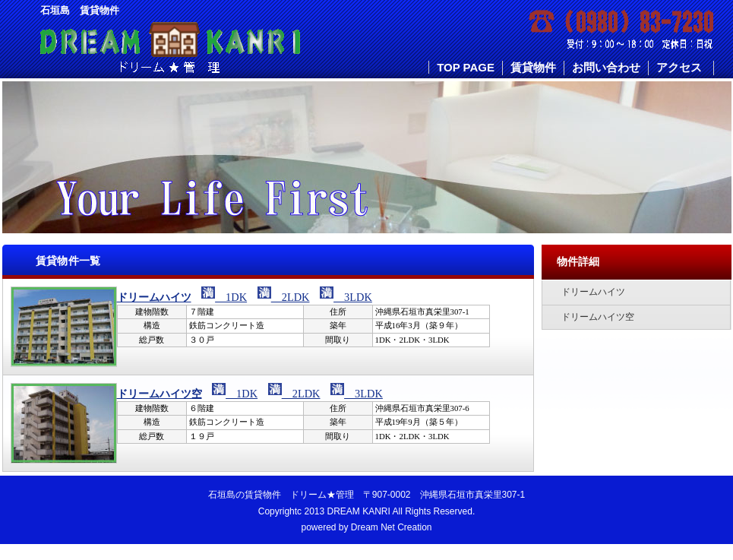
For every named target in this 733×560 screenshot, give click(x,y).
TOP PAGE (466, 67)
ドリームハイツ (154, 297)
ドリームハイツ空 (160, 394)
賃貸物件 (533, 67)
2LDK (291, 297)
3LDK (353, 297)
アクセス (679, 67)
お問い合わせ (606, 67)
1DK (231, 297)
